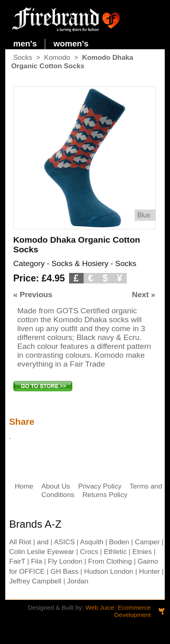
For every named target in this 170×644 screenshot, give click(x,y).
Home (24, 486)
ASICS (64, 542)
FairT (17, 561)
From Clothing (110, 561)
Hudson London (109, 571)
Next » (144, 295)
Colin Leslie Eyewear (42, 552)
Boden (119, 542)
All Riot (20, 542)
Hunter (149, 571)
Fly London (65, 561)
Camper (147, 542)
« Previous (33, 295)
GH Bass (64, 571)
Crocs (89, 552)
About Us (56, 486)
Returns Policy (105, 495)
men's (25, 43)
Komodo (57, 57)
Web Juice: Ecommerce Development (118, 611)
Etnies (142, 552)
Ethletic (115, 552)
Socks (23, 57)
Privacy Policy (100, 486)
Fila (37, 561)
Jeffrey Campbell (35, 581)
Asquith (92, 542)
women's (71, 43)
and (43, 542)
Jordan (78, 581)
